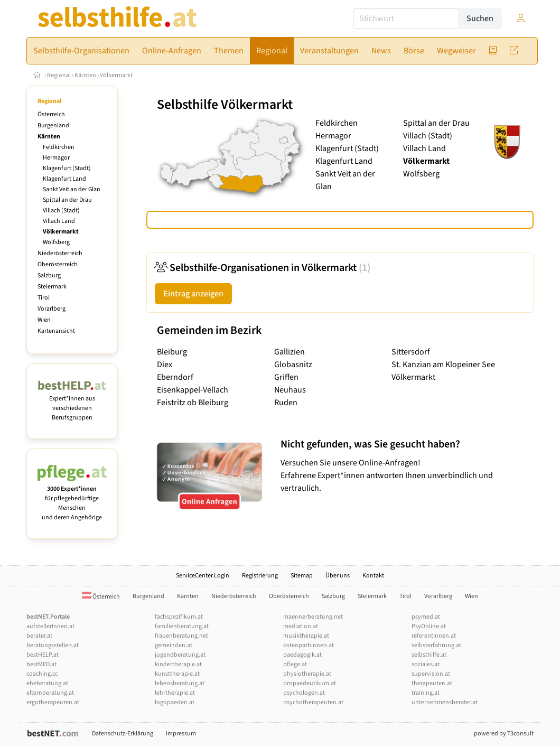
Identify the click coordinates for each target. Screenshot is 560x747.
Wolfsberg (56, 242)
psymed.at (426, 617)
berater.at (39, 636)
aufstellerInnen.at (50, 626)
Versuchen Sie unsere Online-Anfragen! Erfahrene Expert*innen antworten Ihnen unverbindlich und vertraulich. (404, 466)
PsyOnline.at (429, 626)
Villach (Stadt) (61, 211)
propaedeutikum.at (310, 683)
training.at (426, 693)
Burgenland (53, 125)
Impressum (181, 734)
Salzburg (49, 276)
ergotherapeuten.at (53, 702)
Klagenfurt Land (64, 179)
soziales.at (426, 664)
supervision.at (431, 674)
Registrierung (260, 576)
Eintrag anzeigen (193, 294)
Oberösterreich (58, 264)
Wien (44, 320)
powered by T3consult (504, 734)
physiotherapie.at (307, 674)
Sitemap (302, 576)
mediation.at (301, 626)
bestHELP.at (43, 655)
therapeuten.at (432, 683)
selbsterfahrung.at (436, 645)
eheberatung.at (47, 683)
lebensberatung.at (180, 683)
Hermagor (56, 158)
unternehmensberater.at (445, 702)
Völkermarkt (116, 75)
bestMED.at (41, 664)
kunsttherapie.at (177, 674)
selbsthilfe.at (429, 655)
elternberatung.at (50, 693)
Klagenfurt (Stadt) (67, 168)
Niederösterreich (60, 253)
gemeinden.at (174, 645)
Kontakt (373, 576)
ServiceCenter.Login (203, 576)
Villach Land (59, 221)
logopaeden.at (175, 702)
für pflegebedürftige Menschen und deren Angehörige (72, 498)
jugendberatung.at (180, 655)
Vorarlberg (52, 309)
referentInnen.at (434, 636)
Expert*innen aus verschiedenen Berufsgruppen (72, 403)
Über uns (338, 576)
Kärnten (85, 75)
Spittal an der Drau (67, 200)
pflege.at (295, 664)
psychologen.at (304, 693)
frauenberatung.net (181, 636)
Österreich (51, 114)
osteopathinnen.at (309, 645)
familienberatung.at (182, 626)
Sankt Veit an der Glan (72, 189)
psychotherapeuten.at (313, 702)
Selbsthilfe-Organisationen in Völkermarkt (263, 268)
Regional (59, 75)
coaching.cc (42, 674)
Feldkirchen (59, 147)
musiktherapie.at (306, 636)
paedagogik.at (302, 655)
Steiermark (52, 287)
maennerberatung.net (313, 617)
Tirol (44, 298)
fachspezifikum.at (179, 617)
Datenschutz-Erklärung (123, 734)
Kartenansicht (56, 331)
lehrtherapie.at (175, 693)
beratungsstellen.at (53, 645)
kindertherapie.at (178, 664)
